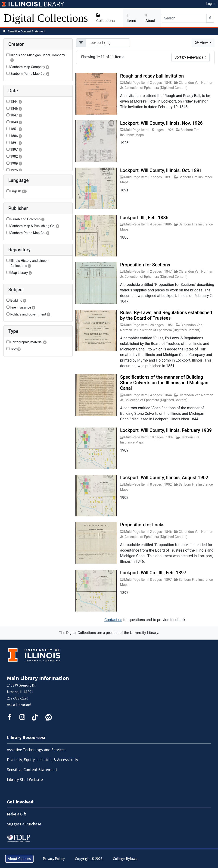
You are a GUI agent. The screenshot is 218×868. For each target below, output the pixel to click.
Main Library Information (38, 678)
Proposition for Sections (145, 265)
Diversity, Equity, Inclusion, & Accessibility (42, 760)
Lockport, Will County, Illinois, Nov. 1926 (161, 123)
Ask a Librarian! (19, 705)
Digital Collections (46, 18)
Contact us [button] (113, 620)
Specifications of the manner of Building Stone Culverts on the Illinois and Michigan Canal (164, 383)
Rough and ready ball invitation (152, 76)
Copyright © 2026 (89, 859)
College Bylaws (125, 859)
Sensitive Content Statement (27, 31)
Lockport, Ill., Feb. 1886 (144, 218)
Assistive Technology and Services (36, 750)
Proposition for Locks (142, 525)
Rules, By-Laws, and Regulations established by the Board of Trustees (166, 315)
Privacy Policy (54, 859)
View (202, 43)
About (150, 18)
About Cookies (19, 859)
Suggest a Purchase (24, 824)
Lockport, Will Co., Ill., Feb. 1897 (153, 573)
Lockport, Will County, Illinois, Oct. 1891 (161, 170)
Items (131, 18)
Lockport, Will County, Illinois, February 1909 (166, 430)
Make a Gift (17, 814)
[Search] (184, 18)
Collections (106, 18)
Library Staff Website (25, 780)
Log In (211, 4)
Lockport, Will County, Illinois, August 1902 (164, 478)
